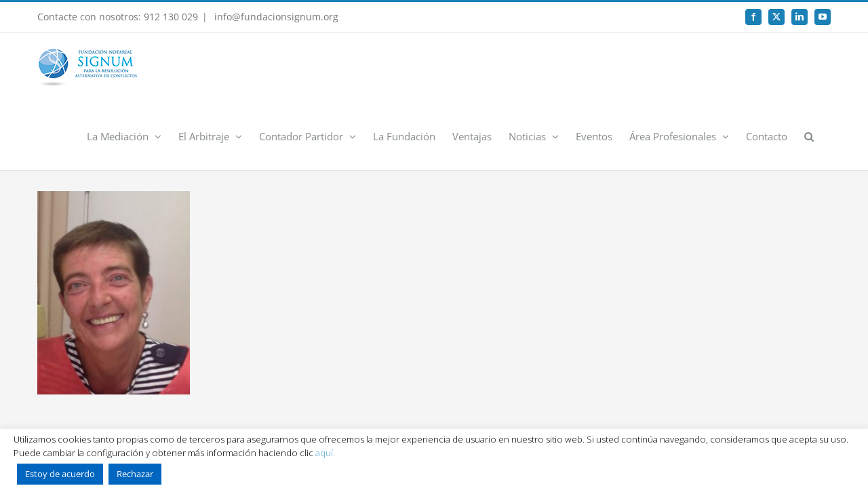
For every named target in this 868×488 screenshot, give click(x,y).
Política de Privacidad (223, 396)
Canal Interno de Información (466, 396)
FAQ (727, 396)
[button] (826, 67)
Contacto (772, 396)
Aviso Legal (140, 396)
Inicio (88, 396)
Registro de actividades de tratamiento (622, 396)
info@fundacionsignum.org (275, 17)
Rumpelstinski (614, 422)
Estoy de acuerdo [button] (60, 474)
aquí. (325, 453)
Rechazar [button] (135, 474)
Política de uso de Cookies (336, 396)
